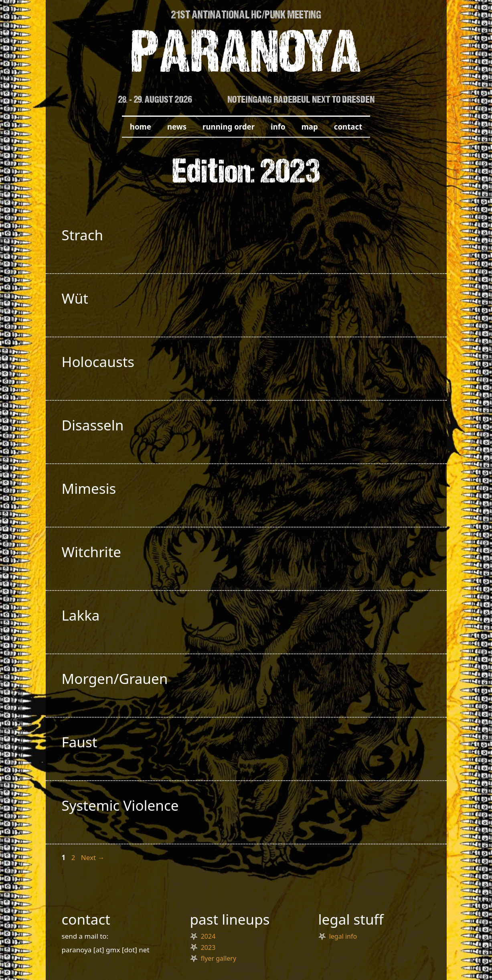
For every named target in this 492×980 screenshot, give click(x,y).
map (310, 127)
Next (93, 857)
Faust (80, 742)
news (177, 127)
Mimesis (89, 488)
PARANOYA (246, 57)
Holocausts (98, 362)
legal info (343, 936)
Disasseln (93, 425)
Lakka (81, 615)
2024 (208, 936)
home (141, 127)
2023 (208, 948)
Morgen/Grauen (115, 679)
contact (348, 127)
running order (229, 127)
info (278, 127)
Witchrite (92, 552)
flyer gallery (219, 958)
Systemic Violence (120, 805)
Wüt (75, 298)
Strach (83, 235)
